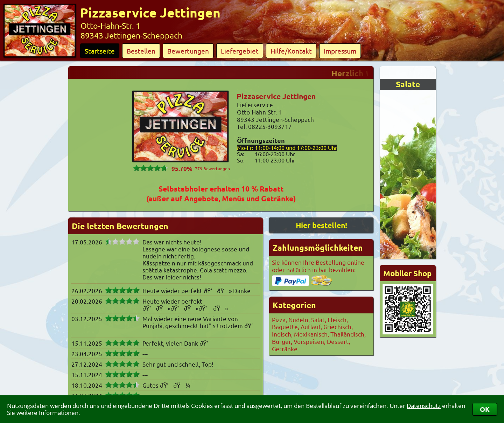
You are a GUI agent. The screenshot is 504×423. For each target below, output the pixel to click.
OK (485, 409)
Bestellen (141, 51)
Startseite (100, 51)
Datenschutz (424, 406)
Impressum (340, 51)
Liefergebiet (240, 51)
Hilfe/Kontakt (291, 51)
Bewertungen (188, 51)
